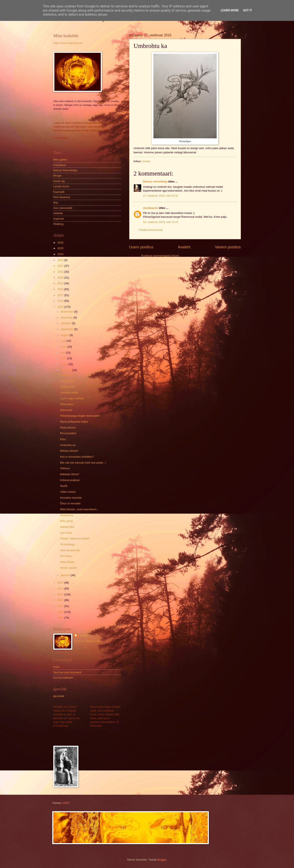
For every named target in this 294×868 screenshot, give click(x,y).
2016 (61, 301)
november (67, 318)
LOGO (66, 803)
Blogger (162, 860)
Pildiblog (58, 224)
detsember (67, 312)
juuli (63, 341)
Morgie (57, 176)
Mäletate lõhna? (70, 474)
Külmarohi (66, 410)
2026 (61, 243)
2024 (61, 254)
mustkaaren (151, 208)
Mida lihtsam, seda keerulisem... (79, 509)
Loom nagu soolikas (72, 398)
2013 (61, 588)
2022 (61, 266)
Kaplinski (59, 219)
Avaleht (184, 247)
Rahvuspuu (67, 404)
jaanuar (66, 575)
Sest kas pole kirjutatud (67, 672)
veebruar (66, 370)
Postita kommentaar (151, 230)
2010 (61, 606)
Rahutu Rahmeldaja (65, 170)
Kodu (56, 667)
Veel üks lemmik (70, 550)
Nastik (64, 486)
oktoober (66, 323)
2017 (61, 295)
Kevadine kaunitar (71, 498)
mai (63, 353)
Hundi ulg (59, 181)
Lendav (83, 635)
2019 (61, 283)
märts (64, 364)
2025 (61, 248)
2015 (61, 307)
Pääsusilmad (68, 428)
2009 (61, 612)
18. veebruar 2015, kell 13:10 (161, 222)
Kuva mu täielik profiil (87, 641)
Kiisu (63, 439)
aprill (64, 358)
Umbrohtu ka (68, 445)
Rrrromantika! (68, 433)
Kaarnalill (59, 192)
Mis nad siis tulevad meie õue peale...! (83, 463)
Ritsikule (65, 375)
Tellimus (65, 468)
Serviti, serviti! (68, 568)
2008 (61, 618)
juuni (64, 347)
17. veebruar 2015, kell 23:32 (161, 196)
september (67, 329)
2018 (61, 289)
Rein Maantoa (62, 197)
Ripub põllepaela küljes (74, 422)
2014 (61, 583)
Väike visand (68, 492)
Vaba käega (67, 562)
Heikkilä (58, 213)
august (65, 335)
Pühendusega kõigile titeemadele (80, 416)
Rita (56, 203)
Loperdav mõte (69, 393)
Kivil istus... (67, 556)
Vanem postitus (228, 247)
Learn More (230, 10)
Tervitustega (67, 381)
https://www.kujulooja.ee (68, 43)
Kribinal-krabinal (70, 480)
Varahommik (68, 387)
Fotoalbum (60, 165)
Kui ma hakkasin (63, 678)
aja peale (59, 696)
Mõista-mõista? (69, 451)
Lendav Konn (61, 186)
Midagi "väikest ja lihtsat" (75, 538)
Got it (248, 10)
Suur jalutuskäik (63, 208)
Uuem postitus (141, 247)
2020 (61, 278)
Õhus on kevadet (70, 503)
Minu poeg (66, 521)
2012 (61, 594)
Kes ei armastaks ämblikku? (77, 457)
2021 (61, 272)
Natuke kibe (67, 527)
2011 (61, 600)
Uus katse (66, 533)
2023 (61, 260)
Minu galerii (60, 160)
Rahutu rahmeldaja (155, 182)
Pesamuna (67, 515)
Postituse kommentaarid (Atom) (160, 256)
